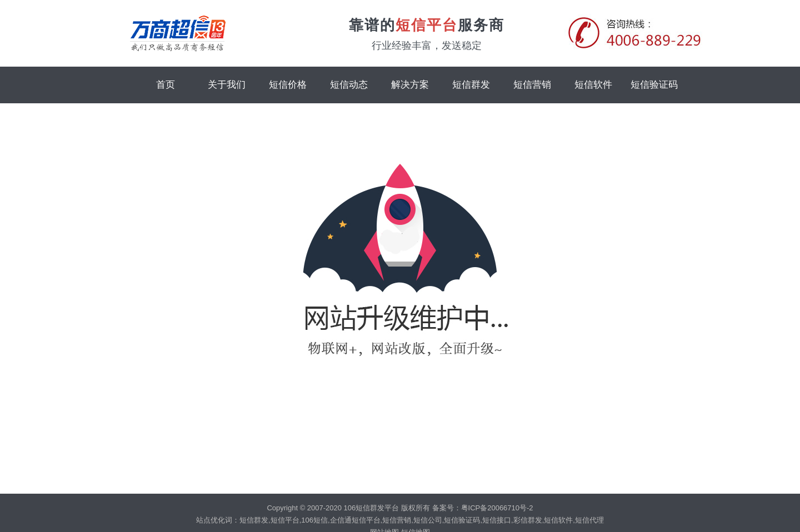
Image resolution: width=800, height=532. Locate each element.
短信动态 (349, 85)
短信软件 (593, 85)
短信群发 (471, 85)
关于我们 (227, 85)
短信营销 (532, 85)
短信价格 (288, 85)
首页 (166, 85)
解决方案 (410, 85)
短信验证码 (654, 85)
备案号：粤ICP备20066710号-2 (483, 508)
